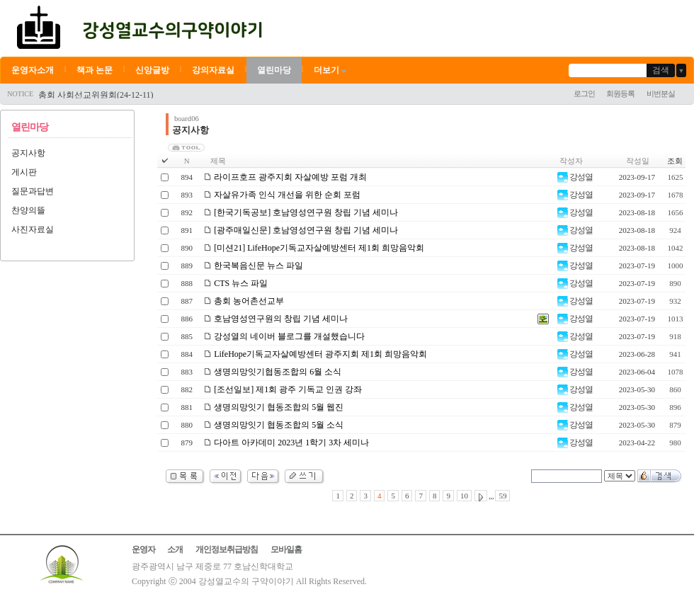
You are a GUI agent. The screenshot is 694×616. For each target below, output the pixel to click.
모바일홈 (286, 549)
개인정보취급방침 (227, 549)
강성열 (575, 177)
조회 (675, 161)
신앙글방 (152, 70)
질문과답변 (33, 191)
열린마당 (274, 70)
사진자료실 (33, 229)
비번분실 (661, 93)
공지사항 (28, 153)
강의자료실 (213, 70)
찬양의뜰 (28, 210)
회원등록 (620, 93)
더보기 (331, 70)
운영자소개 (33, 70)
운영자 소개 (157, 549)
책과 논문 (95, 70)
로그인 (584, 93)
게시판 (24, 172)
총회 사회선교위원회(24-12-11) (96, 95)
